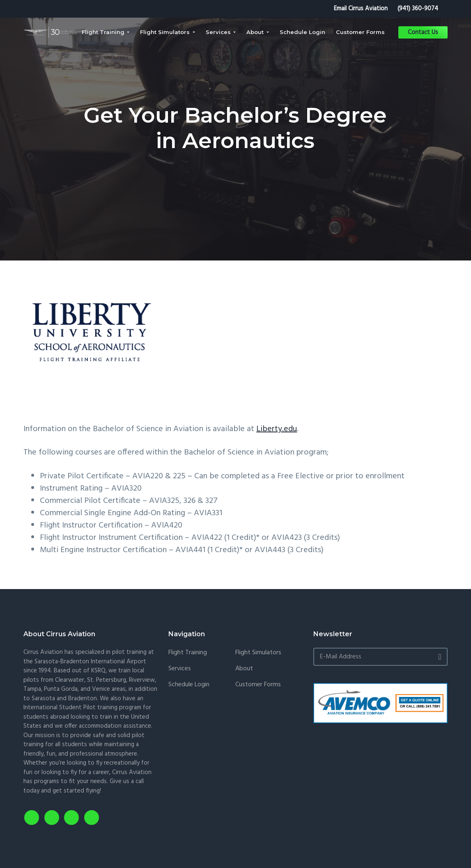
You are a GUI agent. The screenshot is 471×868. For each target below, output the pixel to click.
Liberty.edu (277, 429)
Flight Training (188, 653)
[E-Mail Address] (380, 657)
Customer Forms (258, 685)
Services (180, 669)
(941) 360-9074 (418, 9)
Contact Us (423, 32)
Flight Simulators (258, 653)
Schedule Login (189, 685)
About (244, 669)
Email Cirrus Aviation (361, 9)
